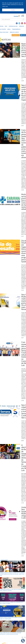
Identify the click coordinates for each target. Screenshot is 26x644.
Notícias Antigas (4, 560)
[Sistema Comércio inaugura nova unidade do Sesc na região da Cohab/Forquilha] (12, 611)
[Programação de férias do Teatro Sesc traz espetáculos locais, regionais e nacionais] (12, 583)
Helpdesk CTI (16, 35)
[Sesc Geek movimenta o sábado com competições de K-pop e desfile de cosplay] (12, 597)
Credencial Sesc (13, 26)
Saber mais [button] (5, 6)
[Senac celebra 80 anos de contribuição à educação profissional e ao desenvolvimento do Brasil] (12, 626)
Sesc (6, 26)
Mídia (9, 29)
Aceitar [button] (13, 10)
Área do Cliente (14, 32)
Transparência (16, 29)
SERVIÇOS (22, 26)
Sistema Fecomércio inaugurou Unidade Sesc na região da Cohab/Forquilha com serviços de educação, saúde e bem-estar (12, 574)
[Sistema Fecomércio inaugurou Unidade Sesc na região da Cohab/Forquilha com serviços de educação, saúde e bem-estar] (12, 566)
